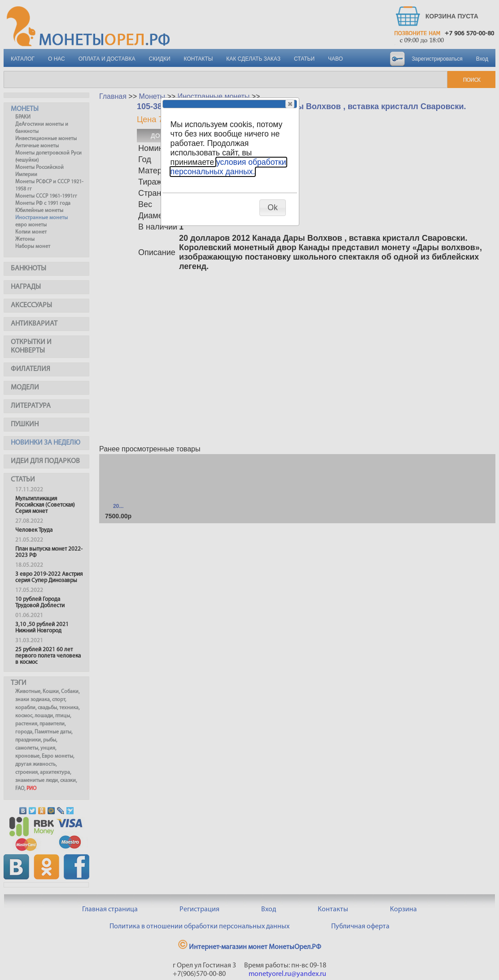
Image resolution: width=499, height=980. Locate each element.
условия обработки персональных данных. (228, 167)
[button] (290, 104)
